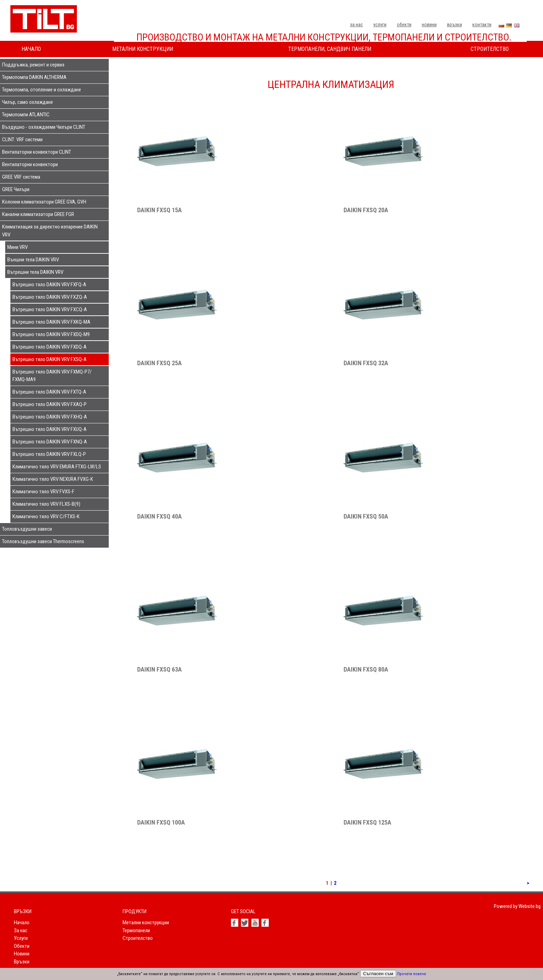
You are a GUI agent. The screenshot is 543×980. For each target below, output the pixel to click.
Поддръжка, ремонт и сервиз (33, 65)
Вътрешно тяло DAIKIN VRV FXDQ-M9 (51, 334)
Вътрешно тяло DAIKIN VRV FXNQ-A (50, 442)
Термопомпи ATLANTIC (26, 115)
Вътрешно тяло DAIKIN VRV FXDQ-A (50, 347)
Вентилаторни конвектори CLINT (37, 152)
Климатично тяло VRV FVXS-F (43, 492)
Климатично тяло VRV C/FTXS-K (46, 516)
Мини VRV (17, 247)
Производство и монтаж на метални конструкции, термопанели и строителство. (324, 37)
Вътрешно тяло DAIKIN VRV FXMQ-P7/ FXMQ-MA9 (52, 376)
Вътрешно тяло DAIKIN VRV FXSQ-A (50, 359)
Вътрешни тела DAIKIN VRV (35, 272)
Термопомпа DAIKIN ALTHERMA (34, 77)
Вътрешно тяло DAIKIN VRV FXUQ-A (50, 429)
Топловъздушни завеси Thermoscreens (43, 541)
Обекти (404, 25)
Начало (31, 49)
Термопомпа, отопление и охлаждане (42, 90)
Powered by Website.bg (517, 906)
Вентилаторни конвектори (30, 164)
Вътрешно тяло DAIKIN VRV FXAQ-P (50, 404)
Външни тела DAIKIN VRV (33, 260)
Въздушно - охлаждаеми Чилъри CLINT (44, 127)
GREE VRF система (21, 177)
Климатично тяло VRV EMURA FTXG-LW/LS (57, 467)
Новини (429, 25)
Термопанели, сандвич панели (330, 49)
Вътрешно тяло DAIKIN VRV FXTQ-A (49, 392)
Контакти (482, 25)
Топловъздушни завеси (27, 529)
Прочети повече (412, 974)
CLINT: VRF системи (22, 140)
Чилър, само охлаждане (28, 102)
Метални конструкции (143, 49)
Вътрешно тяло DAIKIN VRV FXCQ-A (50, 309)
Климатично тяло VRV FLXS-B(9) (46, 504)
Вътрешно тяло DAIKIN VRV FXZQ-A (50, 297)
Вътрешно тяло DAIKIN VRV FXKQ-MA (51, 322)
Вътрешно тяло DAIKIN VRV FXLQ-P (49, 454)
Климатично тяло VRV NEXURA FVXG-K (53, 479)
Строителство (490, 49)
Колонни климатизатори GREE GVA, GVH (44, 202)
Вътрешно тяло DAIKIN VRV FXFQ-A (49, 285)
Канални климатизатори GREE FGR (38, 214)
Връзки (455, 25)
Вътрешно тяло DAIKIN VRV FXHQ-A (50, 417)
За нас (357, 25)
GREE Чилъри (16, 189)
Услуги (380, 25)
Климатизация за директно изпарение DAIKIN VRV (50, 231)
